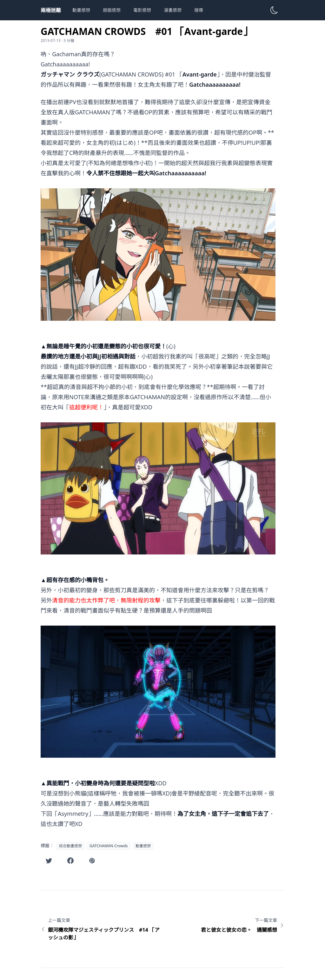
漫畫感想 (173, 10)
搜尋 (199, 10)
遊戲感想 (112, 10)
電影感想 (142, 10)
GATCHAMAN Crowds (109, 846)
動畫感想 (81, 10)
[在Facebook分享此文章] (70, 861)
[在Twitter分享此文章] (49, 861)
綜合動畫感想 (70, 846)
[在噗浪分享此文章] (92, 861)
